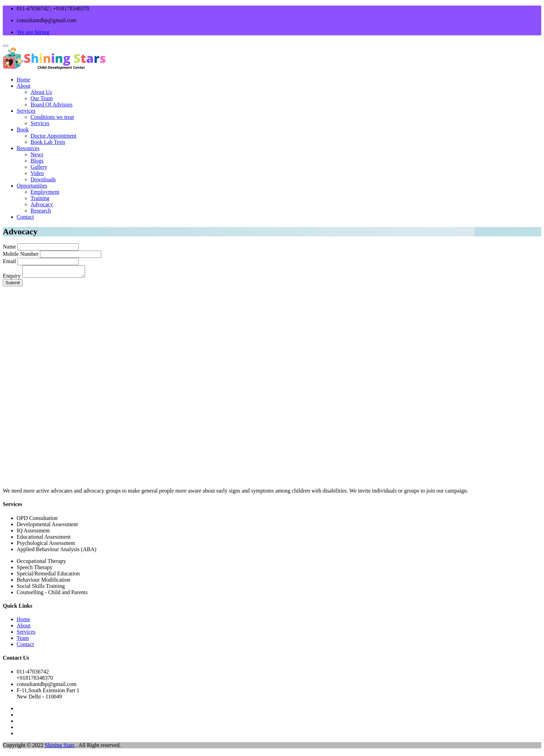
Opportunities (32, 186)
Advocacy (42, 204)
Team (23, 640)
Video (37, 173)
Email (9, 261)
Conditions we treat (52, 117)
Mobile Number (21, 254)
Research (41, 211)
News (37, 154)
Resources (28, 148)
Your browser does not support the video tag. (272, 383)
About (24, 86)
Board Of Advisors (52, 105)
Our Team (42, 98)
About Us (41, 92)
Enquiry (12, 278)
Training (40, 198)
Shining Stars (60, 747)
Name (9, 247)
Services (26, 111)
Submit (13, 285)
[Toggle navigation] (6, 46)
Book (23, 129)
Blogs (37, 161)
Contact (25, 217)
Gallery (39, 167)
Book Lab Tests (48, 142)
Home (23, 80)
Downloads (43, 179)
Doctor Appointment (53, 136)
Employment (45, 192)
